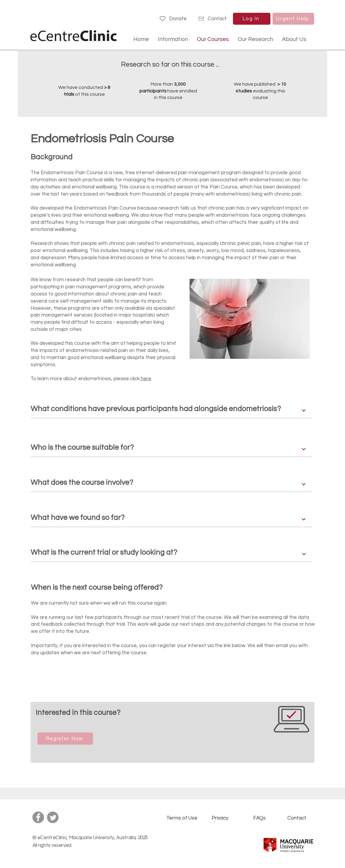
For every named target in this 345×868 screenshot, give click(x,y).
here (146, 379)
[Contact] (212, 19)
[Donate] (173, 19)
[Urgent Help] (293, 19)
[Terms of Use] (182, 818)
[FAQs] (259, 818)
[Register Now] (65, 739)
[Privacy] (220, 818)
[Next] (304, 410)
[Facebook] (38, 817)
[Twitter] (53, 817)
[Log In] (252, 19)
